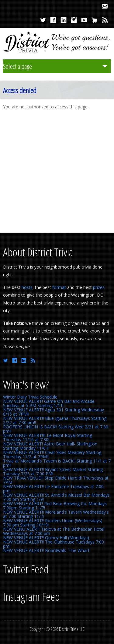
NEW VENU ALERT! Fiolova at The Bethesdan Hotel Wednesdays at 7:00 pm (54, 531)
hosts (27, 287)
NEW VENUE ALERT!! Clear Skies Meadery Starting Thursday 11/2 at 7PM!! (52, 454)
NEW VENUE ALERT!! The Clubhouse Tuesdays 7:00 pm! (54, 544)
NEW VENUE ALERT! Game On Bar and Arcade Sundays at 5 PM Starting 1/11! (49, 403)
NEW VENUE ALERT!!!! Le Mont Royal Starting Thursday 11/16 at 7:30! (48, 437)
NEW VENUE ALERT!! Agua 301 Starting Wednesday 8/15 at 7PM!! (54, 412)
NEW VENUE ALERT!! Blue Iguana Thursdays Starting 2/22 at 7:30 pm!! (55, 420)
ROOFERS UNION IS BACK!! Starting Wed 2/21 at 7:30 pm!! (56, 429)
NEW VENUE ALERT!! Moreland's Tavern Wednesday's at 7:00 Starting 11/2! (56, 514)
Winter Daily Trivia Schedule (30, 397)
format (59, 287)
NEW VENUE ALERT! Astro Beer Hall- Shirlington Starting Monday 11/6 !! (50, 446)
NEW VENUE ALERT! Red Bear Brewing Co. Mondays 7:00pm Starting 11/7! (55, 506)
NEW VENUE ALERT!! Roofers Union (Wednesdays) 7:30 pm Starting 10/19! (53, 523)
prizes (99, 287)
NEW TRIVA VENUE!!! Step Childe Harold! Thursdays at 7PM (56, 480)
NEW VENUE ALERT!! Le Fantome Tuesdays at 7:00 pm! (53, 489)
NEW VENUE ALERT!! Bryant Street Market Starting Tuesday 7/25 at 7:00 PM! (53, 472)
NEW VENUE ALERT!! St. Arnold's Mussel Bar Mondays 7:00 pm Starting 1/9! (56, 497)
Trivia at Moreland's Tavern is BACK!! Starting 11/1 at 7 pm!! (57, 463)
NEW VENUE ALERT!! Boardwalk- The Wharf (46, 550)
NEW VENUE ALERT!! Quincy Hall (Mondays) (46, 538)
